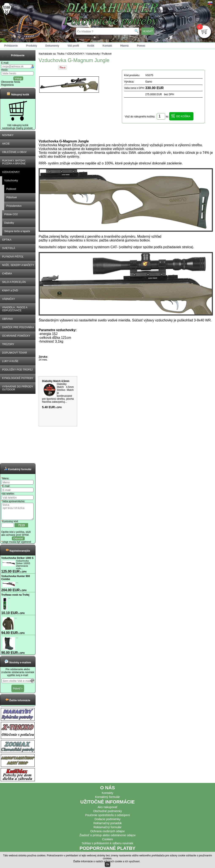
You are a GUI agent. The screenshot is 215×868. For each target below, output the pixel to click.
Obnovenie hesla (11, 82)
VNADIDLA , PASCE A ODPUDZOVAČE (15, 309)
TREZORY (8, 344)
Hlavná (125, 46)
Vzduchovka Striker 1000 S (17, 561)
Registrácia (7, 85)
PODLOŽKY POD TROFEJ (17, 370)
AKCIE (6, 144)
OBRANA (7, 319)
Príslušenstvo (14, 206)
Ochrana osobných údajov (108, 834)
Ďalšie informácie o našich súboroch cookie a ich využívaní (106, 861)
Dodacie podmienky (108, 822)
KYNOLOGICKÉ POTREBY (18, 378)
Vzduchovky (11, 180)
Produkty (31, 46)
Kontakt (107, 46)
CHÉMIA (7, 274)
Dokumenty (52, 46)
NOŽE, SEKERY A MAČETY (18, 265)
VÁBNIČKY (9, 299)
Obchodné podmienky (107, 814)
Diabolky (9, 223)
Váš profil (73, 46)
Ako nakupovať (107, 810)
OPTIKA (7, 240)
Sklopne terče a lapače (17, 231)
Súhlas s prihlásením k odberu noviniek (107, 846)
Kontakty (107, 796)
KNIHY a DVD (10, 291)
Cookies (108, 842)
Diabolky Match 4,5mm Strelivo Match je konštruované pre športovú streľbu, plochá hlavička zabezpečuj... (58, 393)
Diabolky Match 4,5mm (56, 381)
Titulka (61, 54)
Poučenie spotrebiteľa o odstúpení (108, 818)
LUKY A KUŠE (10, 361)
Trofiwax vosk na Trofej (15, 598)
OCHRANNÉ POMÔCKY (16, 336)
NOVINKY (8, 135)
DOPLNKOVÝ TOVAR (15, 353)
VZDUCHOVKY (11, 172)
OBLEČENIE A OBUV (14, 152)
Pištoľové (12, 197)
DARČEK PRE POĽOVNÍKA (18, 327)
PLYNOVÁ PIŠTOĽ (13, 257)
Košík (91, 46)
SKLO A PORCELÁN (14, 282)
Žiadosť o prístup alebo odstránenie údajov (107, 838)
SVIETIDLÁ (9, 248)
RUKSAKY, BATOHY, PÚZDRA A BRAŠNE (14, 162)
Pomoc (141, 46)
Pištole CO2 (11, 214)
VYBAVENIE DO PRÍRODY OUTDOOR (18, 388)
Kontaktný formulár (107, 800)
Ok (107, 864)
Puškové (11, 189)
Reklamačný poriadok (108, 826)
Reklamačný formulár (107, 830)
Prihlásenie (11, 46)
